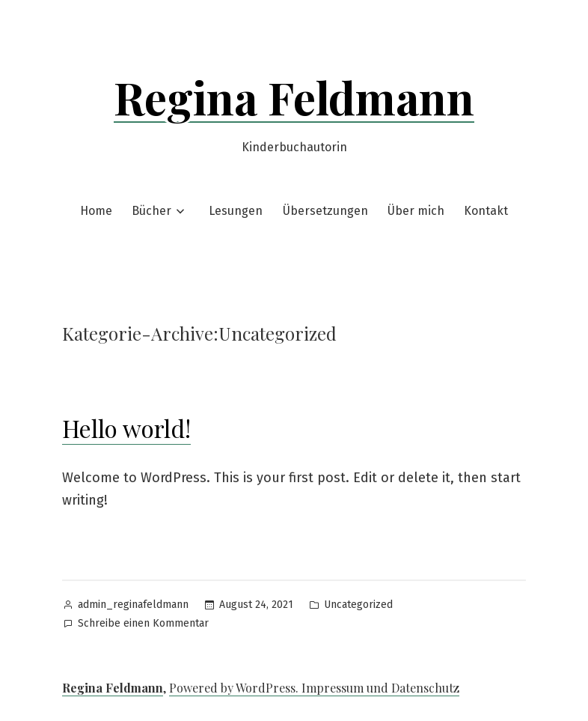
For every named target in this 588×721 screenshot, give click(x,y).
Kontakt (486, 211)
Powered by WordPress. (235, 688)
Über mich (416, 211)
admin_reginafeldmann (133, 605)
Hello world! (126, 428)
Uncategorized (358, 605)
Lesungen (236, 211)
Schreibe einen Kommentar (143, 624)
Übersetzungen (325, 211)
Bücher (151, 211)
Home (96, 211)
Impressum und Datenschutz (380, 688)
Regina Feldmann (294, 97)
